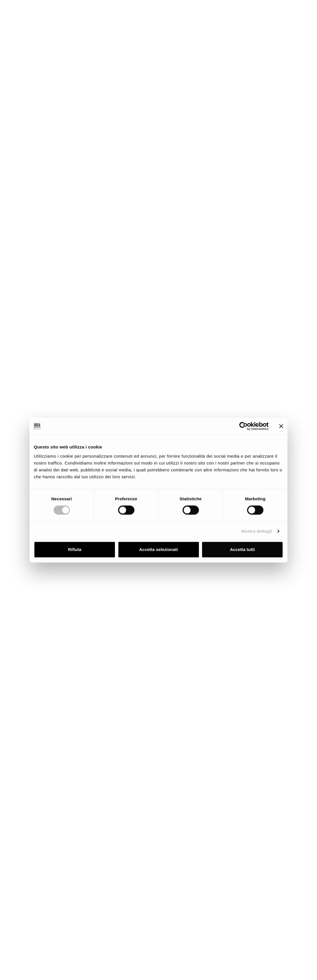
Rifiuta (75, 549)
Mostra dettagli (257, 531)
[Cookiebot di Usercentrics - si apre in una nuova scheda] (243, 426)
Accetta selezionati (158, 549)
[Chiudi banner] (281, 426)
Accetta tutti (242, 549)
